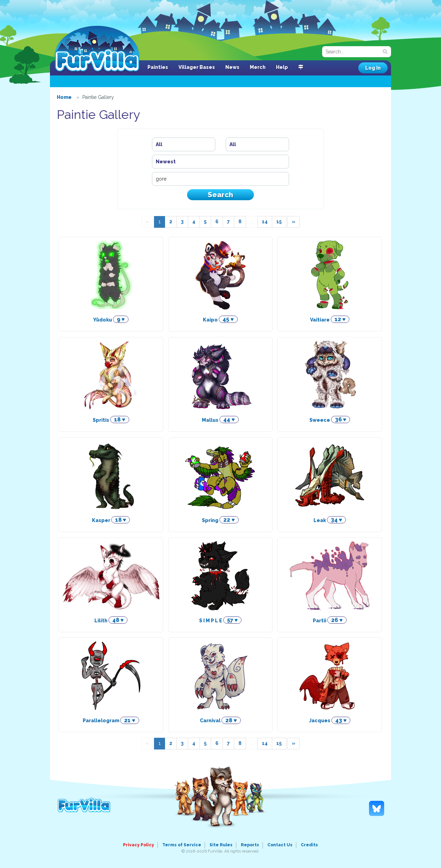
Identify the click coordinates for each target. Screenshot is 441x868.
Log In (373, 68)
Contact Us (280, 845)
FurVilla (97, 49)
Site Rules (221, 845)
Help (282, 67)
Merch (258, 67)
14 (265, 222)
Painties (158, 67)
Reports (250, 845)
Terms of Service (182, 845)
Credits (309, 845)
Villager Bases (197, 67)
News (232, 67)
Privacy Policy (139, 845)
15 (279, 222)
